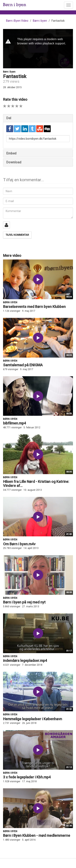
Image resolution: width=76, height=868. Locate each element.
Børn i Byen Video (17, 21)
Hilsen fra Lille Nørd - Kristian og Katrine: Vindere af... (36, 484)
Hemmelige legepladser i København (33, 719)
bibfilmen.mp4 (14, 423)
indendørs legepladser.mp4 (25, 661)
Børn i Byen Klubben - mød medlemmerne (37, 835)
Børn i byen (40, 21)
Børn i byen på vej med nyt (24, 602)
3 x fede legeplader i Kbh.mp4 (27, 777)
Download (14, 162)
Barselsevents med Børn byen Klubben (34, 307)
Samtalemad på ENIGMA (23, 365)
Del (9, 118)
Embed (11, 153)
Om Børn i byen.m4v (19, 544)
